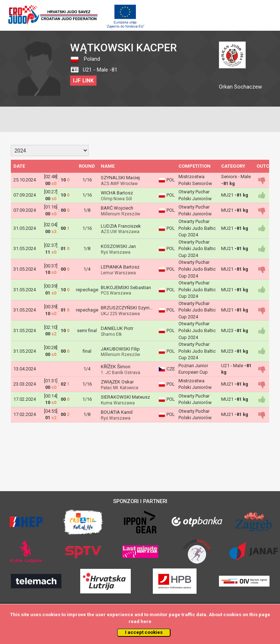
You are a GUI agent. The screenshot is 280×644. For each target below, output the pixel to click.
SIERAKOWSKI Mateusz (125, 397)
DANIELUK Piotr (117, 328)
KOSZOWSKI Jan (118, 246)
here (146, 621)
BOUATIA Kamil (117, 412)
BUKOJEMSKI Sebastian (126, 287)
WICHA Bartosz (117, 193)
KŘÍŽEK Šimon (116, 367)
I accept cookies (144, 632)
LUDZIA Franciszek (121, 226)
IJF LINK (83, 81)
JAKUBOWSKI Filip (120, 349)
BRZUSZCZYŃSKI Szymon (128, 308)
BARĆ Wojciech (117, 208)
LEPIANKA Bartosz (120, 267)
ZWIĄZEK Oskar (117, 382)
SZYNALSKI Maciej (120, 178)
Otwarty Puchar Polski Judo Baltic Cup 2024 (197, 228)
